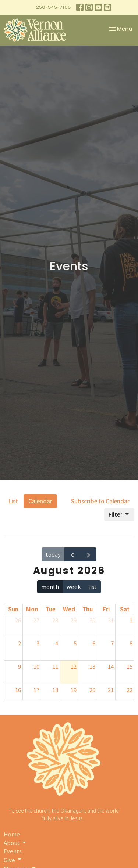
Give (13, 860)
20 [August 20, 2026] (92, 690)
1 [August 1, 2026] (131, 620)
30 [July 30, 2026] (92, 620)
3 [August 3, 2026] (38, 643)
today (53, 554)
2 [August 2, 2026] (20, 643)
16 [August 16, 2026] (18, 690)
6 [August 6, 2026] (94, 643)
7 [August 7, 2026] (112, 643)
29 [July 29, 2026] (74, 620)
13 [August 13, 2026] (92, 666)
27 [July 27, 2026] (36, 620)
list (93, 587)
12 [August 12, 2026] (74, 666)
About (15, 842)
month (50, 587)
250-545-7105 (53, 7)
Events (13, 851)
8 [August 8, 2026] (131, 643)
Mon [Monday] (32, 609)
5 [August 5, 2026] (75, 643)
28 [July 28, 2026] (55, 620)
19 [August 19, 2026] (74, 690)
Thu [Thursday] (88, 609)
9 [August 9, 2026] (20, 666)
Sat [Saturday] (125, 609)
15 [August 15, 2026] (130, 666)
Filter (119, 515)
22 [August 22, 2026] (130, 690)
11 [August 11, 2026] (55, 666)
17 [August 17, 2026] (36, 690)
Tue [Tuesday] (51, 609)
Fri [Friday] (106, 609)
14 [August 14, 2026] (111, 666)
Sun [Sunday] (13, 609)
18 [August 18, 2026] (55, 690)
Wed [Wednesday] (69, 609)
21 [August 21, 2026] (111, 690)
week (74, 587)
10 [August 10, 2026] (36, 666)
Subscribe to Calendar (100, 501)
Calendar (40, 501)
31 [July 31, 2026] (111, 620)
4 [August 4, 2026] (57, 643)
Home (12, 834)
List (13, 501)
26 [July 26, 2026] (18, 620)
